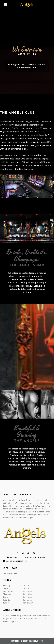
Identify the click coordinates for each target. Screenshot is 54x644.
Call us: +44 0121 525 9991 (15, 561)
